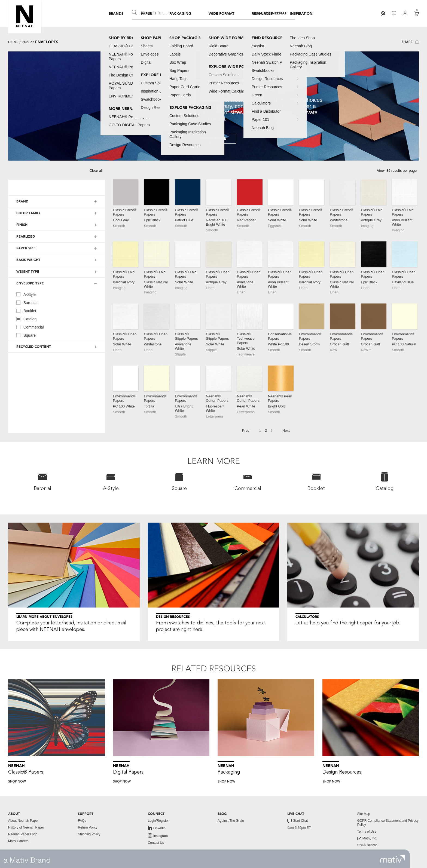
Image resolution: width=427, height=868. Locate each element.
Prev (246, 430)
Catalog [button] (385, 481)
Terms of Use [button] (367, 832)
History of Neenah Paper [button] (26, 827)
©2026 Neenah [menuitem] (367, 845)
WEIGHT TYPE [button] (28, 272)
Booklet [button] (316, 481)
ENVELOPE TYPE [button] (30, 283)
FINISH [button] (22, 225)
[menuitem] (116, 14)
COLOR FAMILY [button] (28, 213)
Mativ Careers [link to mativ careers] (18, 841)
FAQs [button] (82, 821)
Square (26, 335)
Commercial (30, 327)
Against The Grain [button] (231, 821)
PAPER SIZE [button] (26, 248)
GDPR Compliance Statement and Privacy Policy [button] (388, 823)
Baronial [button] (42, 481)
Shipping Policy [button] (89, 834)
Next (286, 430)
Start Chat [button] (298, 821)
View (381, 171)
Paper (27, 42)
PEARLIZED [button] (26, 237)
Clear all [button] (96, 171)
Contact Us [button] (156, 843)
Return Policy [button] (88, 827)
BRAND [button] (22, 201)
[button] (25, 16)
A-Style (26, 294)
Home (13, 42)
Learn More (213, 138)
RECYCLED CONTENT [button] (34, 347)
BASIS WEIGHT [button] (28, 260)
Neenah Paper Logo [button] (23, 834)
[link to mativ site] (393, 859)
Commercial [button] (248, 481)
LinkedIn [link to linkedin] (157, 828)
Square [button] (179, 481)
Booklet (26, 311)
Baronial (27, 302)
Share (410, 42)
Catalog (26, 319)
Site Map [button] (364, 814)
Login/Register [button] (158, 821)
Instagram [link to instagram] (158, 836)
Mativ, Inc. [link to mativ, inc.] (367, 838)
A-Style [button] (111, 481)
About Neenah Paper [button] (23, 821)
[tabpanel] (213, 106)
